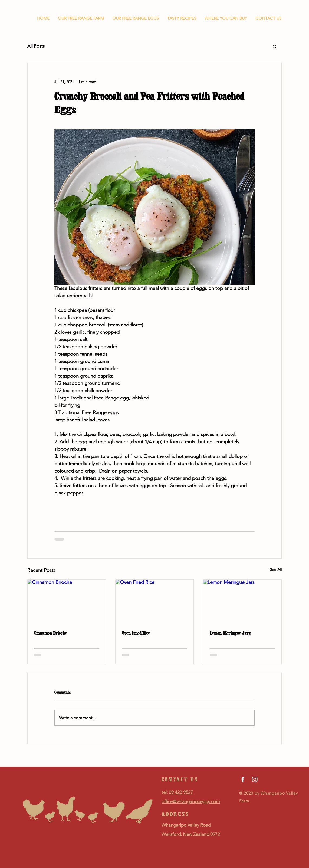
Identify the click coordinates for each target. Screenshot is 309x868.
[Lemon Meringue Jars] (242, 602)
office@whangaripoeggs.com (191, 801)
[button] (275, 46)
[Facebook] (243, 779)
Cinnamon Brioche (50, 633)
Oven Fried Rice (136, 633)
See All (276, 569)
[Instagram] (255, 779)
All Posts (36, 46)
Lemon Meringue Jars (230, 633)
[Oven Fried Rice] (155, 602)
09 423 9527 (181, 792)
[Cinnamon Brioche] (67, 602)
